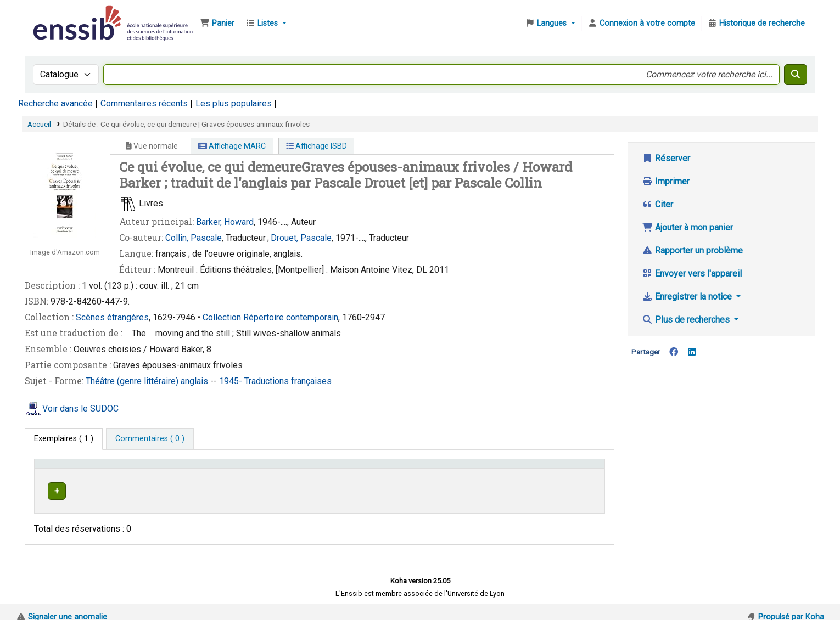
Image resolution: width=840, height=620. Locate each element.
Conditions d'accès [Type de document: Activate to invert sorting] (73, 469)
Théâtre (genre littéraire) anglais (148, 381)
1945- (232, 381)
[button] (217, 24)
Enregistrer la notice (688, 297)
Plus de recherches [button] (687, 320)
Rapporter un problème (692, 250)
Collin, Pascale (194, 238)
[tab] (150, 439)
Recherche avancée (55, 103)
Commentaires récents (144, 103)
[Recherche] (796, 75)
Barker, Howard (225, 222)
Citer (657, 204)
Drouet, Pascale (301, 238)
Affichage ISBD (317, 146)
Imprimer (666, 181)
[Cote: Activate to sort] (445, 469)
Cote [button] (368, 469)
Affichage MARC (232, 146)
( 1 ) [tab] (64, 439)
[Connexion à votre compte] (641, 24)
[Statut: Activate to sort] (570, 469)
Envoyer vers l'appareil (692, 274)
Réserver (666, 158)
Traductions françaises (288, 381)
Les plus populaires (234, 103)
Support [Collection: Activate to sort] (193, 469)
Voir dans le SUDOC (80, 408)
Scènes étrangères (112, 317)
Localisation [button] (279, 469)
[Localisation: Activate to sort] (304, 469)
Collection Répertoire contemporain (270, 317)
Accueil (39, 124)
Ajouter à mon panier (687, 227)
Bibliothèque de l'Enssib (58, 15)
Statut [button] (551, 469)
